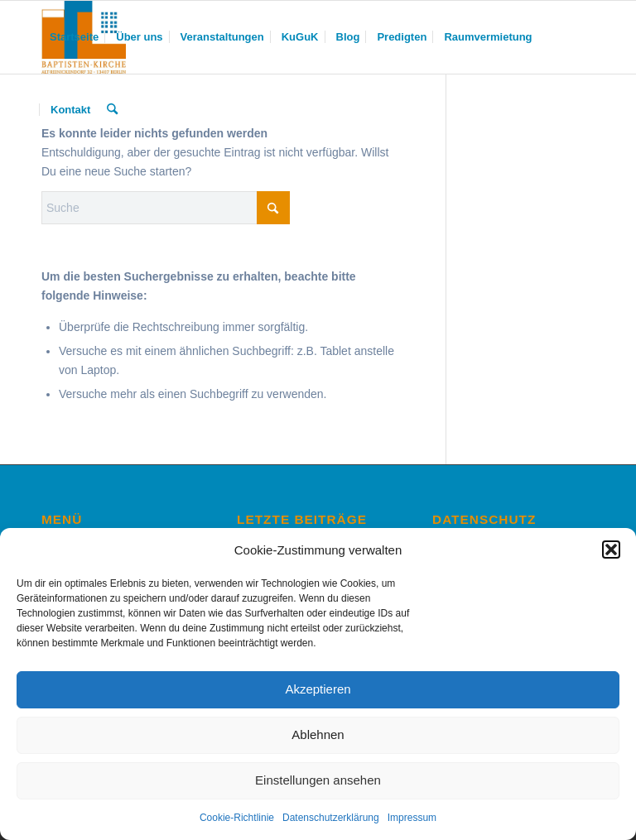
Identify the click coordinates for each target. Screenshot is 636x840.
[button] (611, 550)
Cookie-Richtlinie (237, 818)
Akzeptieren (318, 689)
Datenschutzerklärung (331, 818)
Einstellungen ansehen (318, 780)
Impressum (412, 818)
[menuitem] (74, 37)
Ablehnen (318, 734)
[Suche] (112, 110)
